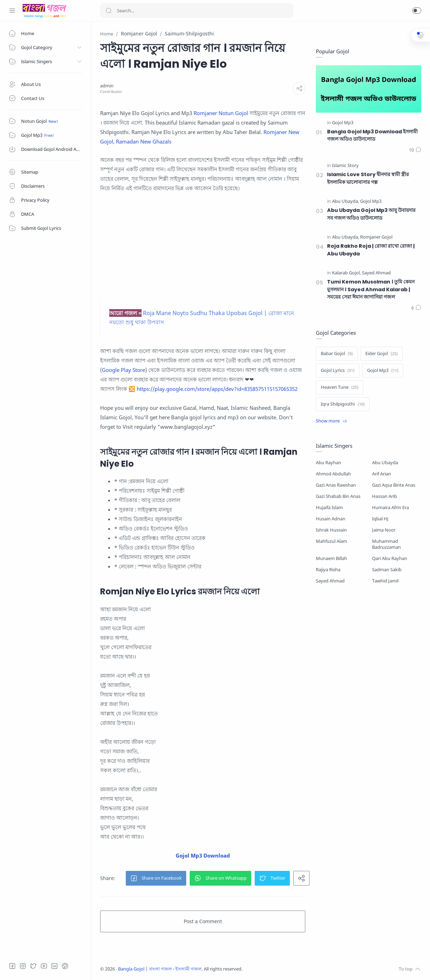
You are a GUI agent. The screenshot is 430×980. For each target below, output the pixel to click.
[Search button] (109, 11)
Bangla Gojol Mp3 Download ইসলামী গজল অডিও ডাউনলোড (372, 135)
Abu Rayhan (328, 463)
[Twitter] (33, 966)
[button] (417, 11)
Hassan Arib (385, 496)
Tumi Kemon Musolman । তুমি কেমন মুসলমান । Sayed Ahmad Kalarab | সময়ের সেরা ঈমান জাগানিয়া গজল (371, 289)
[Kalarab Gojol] (346, 273)
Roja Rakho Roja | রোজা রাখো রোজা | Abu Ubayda (371, 250)
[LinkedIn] (54, 966)
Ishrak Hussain (331, 530)
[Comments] (415, 150)
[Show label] (331, 421)
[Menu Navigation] (12, 11)
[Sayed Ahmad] (376, 273)
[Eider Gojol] (382, 354)
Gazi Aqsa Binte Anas (394, 485)
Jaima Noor (384, 530)
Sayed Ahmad (330, 581)
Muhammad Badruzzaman (386, 544)
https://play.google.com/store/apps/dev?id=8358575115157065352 (217, 389)
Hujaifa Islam (329, 508)
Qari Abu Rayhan (390, 558)
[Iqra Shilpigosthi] (343, 404)
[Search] (197, 11)
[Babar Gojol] (337, 354)
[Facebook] (12, 966)
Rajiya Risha (328, 570)
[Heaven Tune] (340, 387)
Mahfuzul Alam (331, 541)
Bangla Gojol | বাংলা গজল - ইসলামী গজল (160, 969)
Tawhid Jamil (385, 581)
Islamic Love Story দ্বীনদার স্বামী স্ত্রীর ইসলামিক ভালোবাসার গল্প (368, 178)
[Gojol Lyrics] (338, 371)
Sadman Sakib (387, 570)
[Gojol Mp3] (343, 123)
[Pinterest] (65, 966)
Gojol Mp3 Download (203, 855)
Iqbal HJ (380, 519)
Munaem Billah (331, 558)
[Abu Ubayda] (346, 202)
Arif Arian (382, 474)
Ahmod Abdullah (333, 474)
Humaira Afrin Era (390, 508)
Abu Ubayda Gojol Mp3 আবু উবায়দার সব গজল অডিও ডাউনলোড (371, 214)
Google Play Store (123, 370)
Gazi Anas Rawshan (336, 485)
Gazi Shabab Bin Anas (338, 496)
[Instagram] (23, 966)
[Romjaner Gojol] (376, 237)
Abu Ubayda (385, 463)
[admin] (107, 86)
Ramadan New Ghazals (144, 141)
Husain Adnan (331, 519)
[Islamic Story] (345, 166)
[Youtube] (44, 966)
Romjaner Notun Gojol (221, 113)
